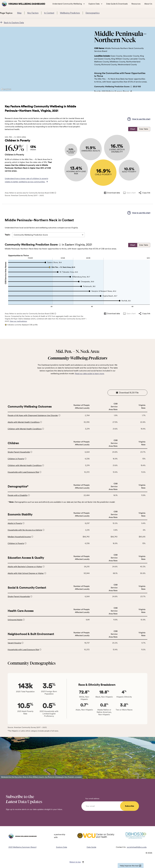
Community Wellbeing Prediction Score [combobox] (31, 235)
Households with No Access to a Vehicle (25, 530)
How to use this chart (139, 119)
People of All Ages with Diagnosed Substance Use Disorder (33, 415)
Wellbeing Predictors (70, 13)
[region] (45, 59)
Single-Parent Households (19, 452)
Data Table (144, 129)
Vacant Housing (14, 643)
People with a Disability (18, 495)
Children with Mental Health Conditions (25, 429)
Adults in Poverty (15, 523)
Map (19, 13)
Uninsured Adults (15, 620)
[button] (131, 87)
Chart (133, 129)
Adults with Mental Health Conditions (24, 422)
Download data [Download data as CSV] (112, 193)
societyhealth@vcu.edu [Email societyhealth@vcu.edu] (137, 847)
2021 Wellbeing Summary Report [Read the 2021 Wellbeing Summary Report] (22, 847)
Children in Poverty (16, 459)
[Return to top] (77, 862)
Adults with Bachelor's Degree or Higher (25, 567)
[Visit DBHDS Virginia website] (136, 836)
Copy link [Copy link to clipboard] (144, 193)
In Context (49, 13)
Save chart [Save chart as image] (129, 193)
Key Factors (33, 13)
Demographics (93, 13)
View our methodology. (18, 321)
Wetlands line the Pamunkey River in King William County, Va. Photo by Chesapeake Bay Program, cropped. (41, 777)
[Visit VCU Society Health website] (96, 836)
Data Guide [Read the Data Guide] (91, 847)
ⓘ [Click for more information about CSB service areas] (55, 193)
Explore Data (62, 847)
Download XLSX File (127, 393)
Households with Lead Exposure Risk (23, 472)
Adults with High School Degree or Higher (26, 573)
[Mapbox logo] (6, 89)
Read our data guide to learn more (90, 374)
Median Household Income (19, 537)
